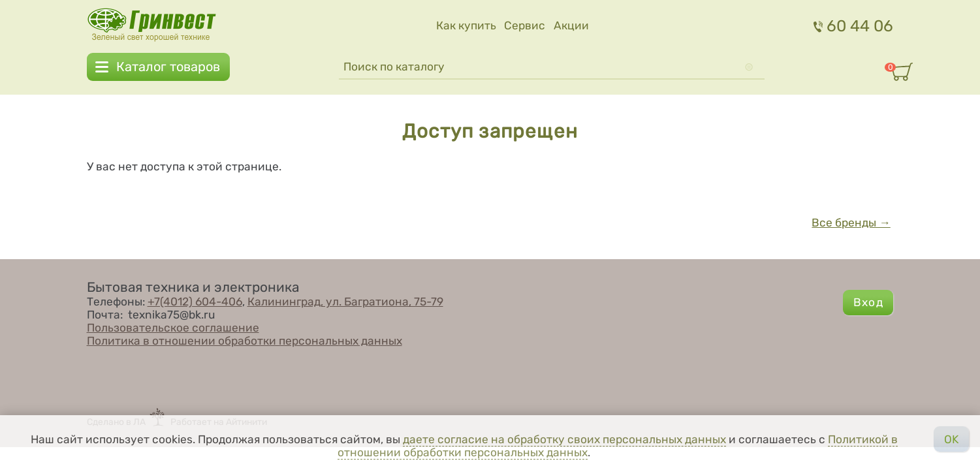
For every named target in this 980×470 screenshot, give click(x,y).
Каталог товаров (168, 67)
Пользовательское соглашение (173, 328)
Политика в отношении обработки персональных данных (245, 341)
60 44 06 (854, 26)
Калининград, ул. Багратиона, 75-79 (345, 302)
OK (951, 439)
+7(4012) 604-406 (195, 302)
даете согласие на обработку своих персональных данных (564, 439)
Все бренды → (851, 223)
